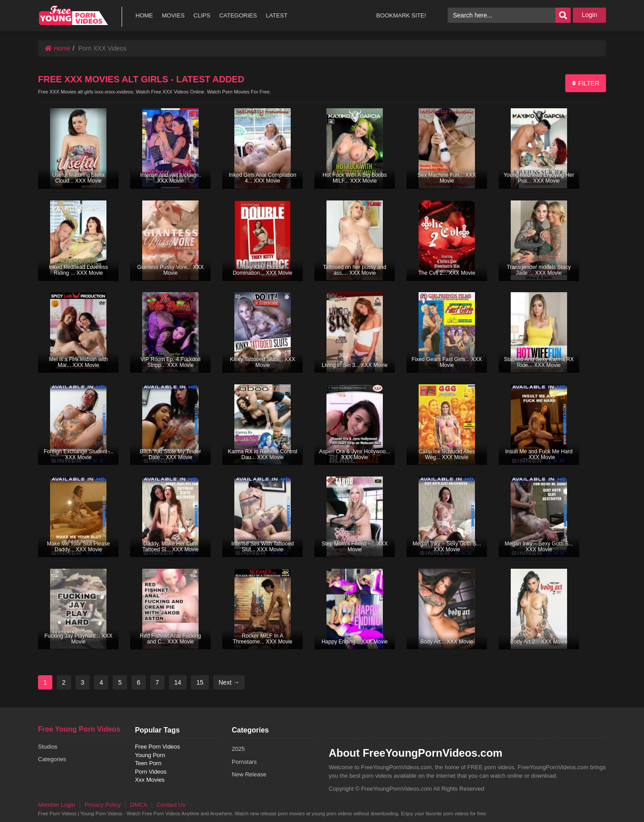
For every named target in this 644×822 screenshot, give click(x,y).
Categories (52, 759)
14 (178, 682)
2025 (238, 749)
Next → (229, 682)
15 (200, 682)
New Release (249, 774)
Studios (48, 747)
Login (589, 15)
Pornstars (244, 762)
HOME (144, 15)
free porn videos (73, 15)
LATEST (276, 15)
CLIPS (202, 15)
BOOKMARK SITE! (401, 15)
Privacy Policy (103, 805)
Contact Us (171, 805)
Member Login (57, 805)
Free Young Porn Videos (79, 729)
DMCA (139, 805)
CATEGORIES (238, 15)
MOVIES (173, 15)
